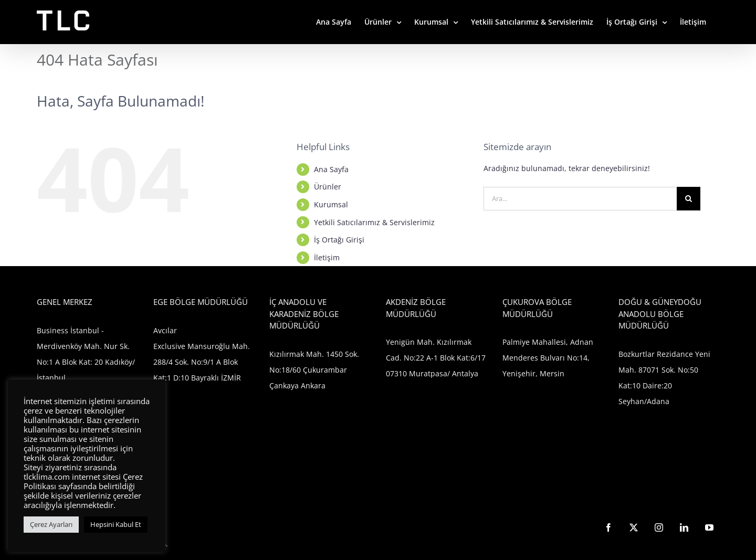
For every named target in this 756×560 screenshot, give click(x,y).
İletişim (327, 257)
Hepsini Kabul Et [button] (116, 524)
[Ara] (689, 199)
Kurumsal (331, 204)
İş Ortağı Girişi (339, 240)
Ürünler (328, 187)
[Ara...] (580, 199)
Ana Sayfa (331, 169)
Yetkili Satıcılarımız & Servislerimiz (374, 222)
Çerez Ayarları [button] (51, 524)
